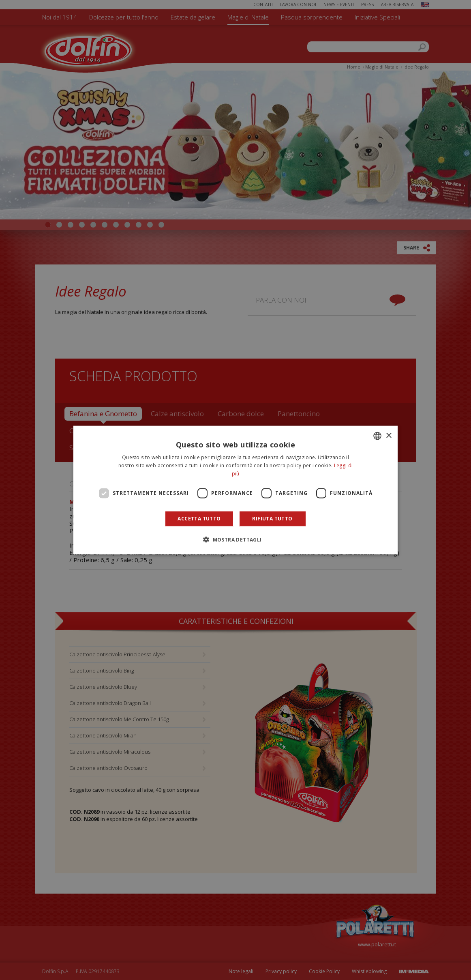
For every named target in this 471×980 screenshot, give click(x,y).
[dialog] (235, 490)
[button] (235, 539)
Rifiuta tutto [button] (272, 518)
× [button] (389, 435)
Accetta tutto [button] (199, 518)
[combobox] (377, 436)
